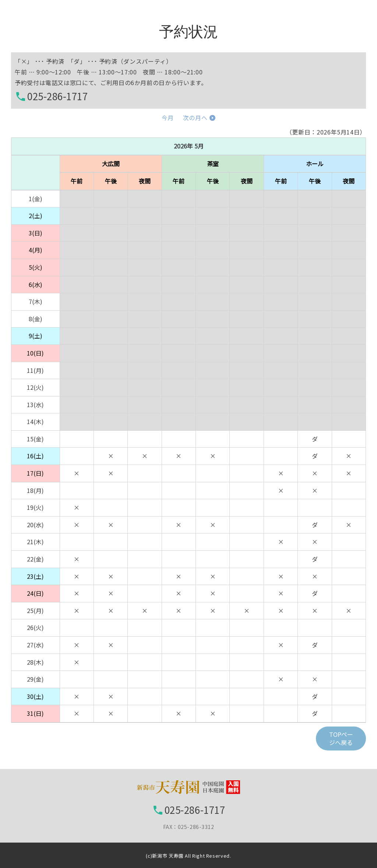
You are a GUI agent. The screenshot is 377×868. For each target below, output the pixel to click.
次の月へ (195, 118)
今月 (168, 118)
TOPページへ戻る (341, 738)
